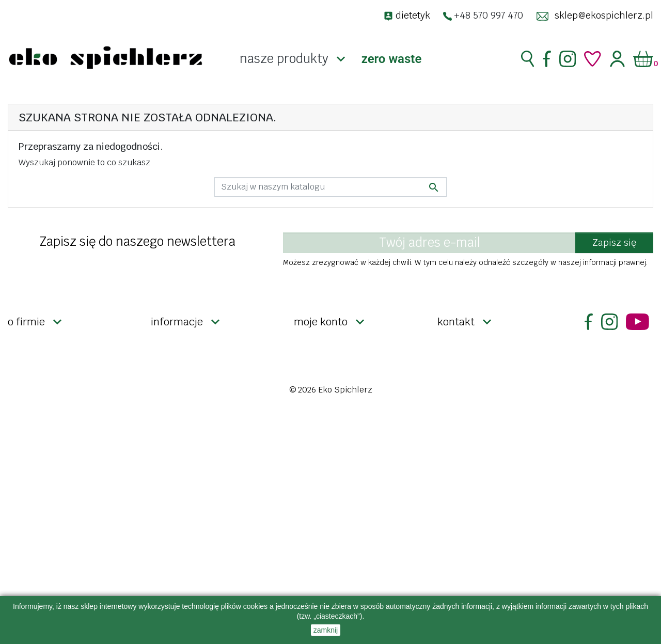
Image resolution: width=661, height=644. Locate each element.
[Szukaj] (330, 187)
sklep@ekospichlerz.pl (604, 15)
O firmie (26, 322)
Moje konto (321, 322)
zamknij (326, 630)
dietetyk (413, 15)
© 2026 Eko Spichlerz (331, 390)
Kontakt (456, 322)
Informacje (177, 322)
